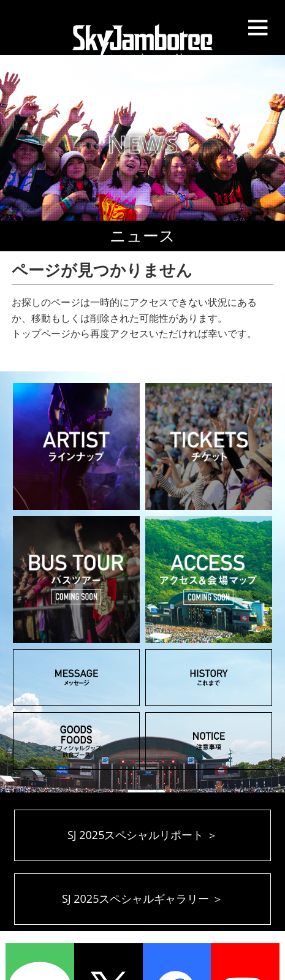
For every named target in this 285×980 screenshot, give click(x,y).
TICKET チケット (209, 446)
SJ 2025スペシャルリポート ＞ (142, 835)
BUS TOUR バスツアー (76, 579)
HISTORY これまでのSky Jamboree (209, 678)
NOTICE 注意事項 (209, 741)
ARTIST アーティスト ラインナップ (76, 446)
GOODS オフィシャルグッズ (76, 741)
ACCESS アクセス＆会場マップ (209, 579)
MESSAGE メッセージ (76, 678)
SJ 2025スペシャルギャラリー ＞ (142, 898)
